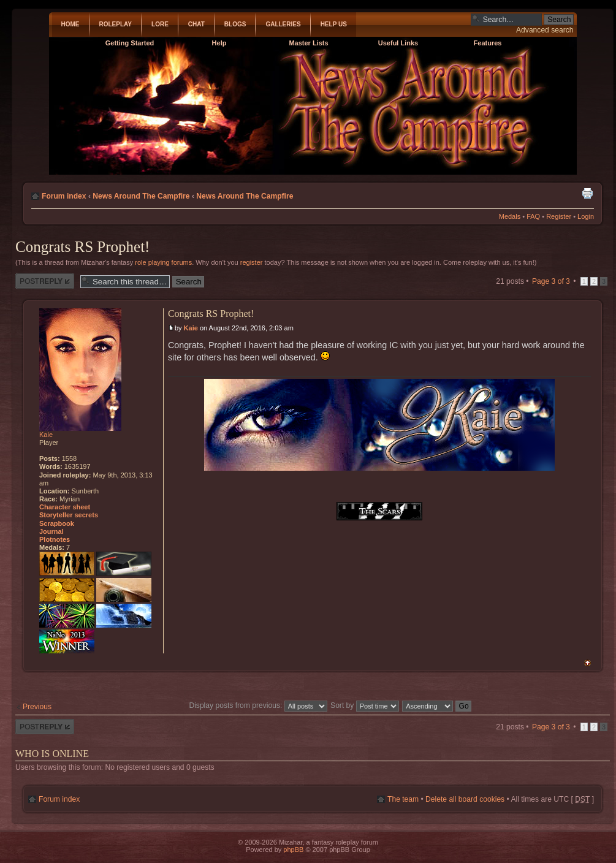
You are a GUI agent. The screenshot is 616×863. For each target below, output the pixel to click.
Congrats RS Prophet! (82, 247)
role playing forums (163, 262)
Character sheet (65, 507)
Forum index (64, 196)
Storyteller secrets (69, 515)
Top (587, 663)
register (252, 262)
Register (559, 216)
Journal (51, 531)
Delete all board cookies (465, 799)
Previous (37, 707)
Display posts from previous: (258, 705)
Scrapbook (57, 523)
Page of (551, 281)
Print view (587, 193)
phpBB (293, 850)
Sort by (365, 705)
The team (403, 799)
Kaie (191, 328)
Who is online (52, 754)
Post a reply (45, 281)
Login (586, 216)
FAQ (533, 216)
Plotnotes (55, 539)
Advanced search (545, 30)
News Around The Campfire (141, 196)
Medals (510, 216)
